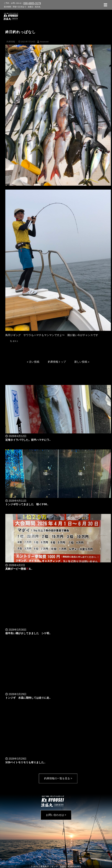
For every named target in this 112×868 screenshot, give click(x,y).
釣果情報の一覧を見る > (58, 778)
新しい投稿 (81, 362)
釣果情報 (11, 42)
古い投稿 (34, 362)
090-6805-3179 (32, 3)
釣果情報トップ (57, 362)
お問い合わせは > (56, 815)
